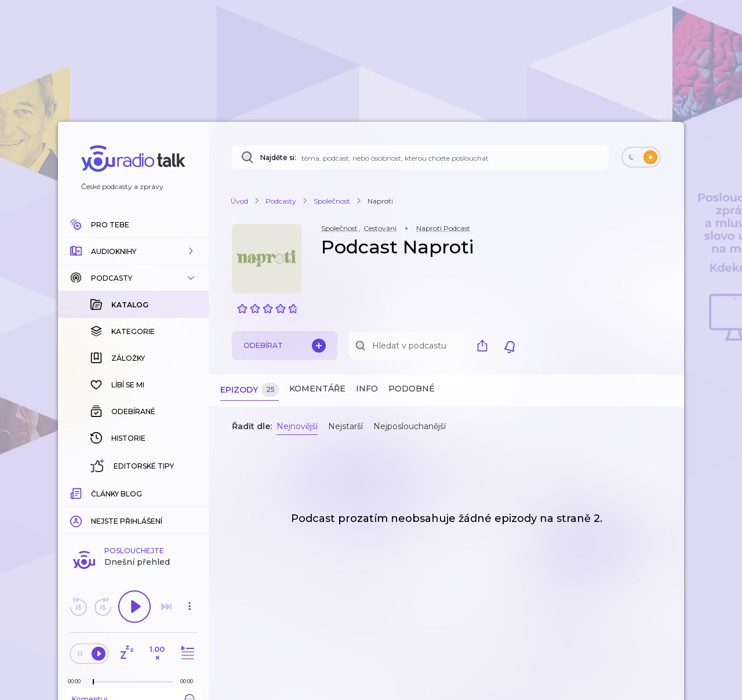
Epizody (250, 390)
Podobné (412, 389)
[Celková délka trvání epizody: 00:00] (190, 492)
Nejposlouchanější (410, 426)
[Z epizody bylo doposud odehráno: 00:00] (77, 492)
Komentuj (133, 510)
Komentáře (317, 389)
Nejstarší (345, 426)
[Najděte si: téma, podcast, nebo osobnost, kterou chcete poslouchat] (420, 157)
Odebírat (285, 346)
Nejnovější (297, 426)
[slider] (93, 493)
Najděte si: (278, 157)
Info (367, 389)
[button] (133, 251)
